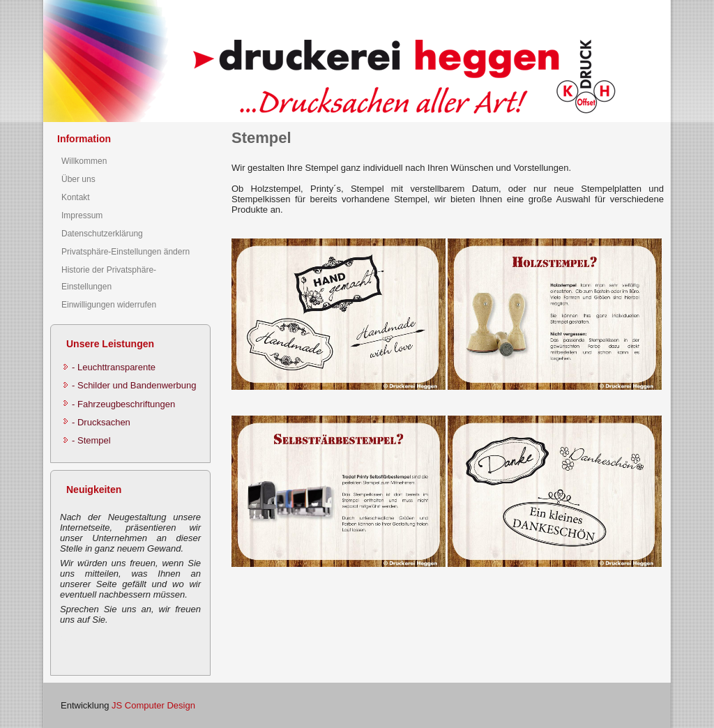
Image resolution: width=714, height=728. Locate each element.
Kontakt (76, 197)
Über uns (78, 179)
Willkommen (84, 161)
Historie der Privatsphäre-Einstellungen (109, 278)
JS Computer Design (153, 705)
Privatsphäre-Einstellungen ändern (126, 252)
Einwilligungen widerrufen (109, 305)
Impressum (82, 215)
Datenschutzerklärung (102, 234)
